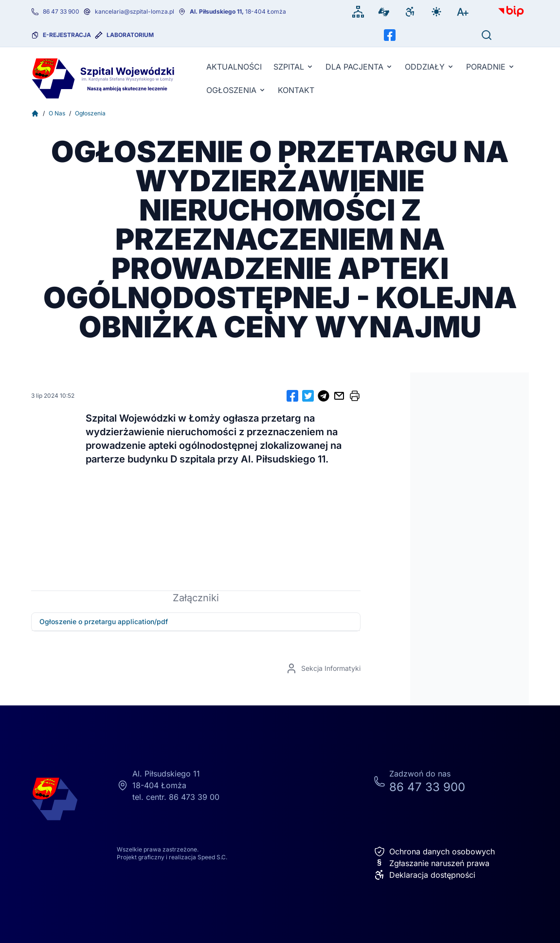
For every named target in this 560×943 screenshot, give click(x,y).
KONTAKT (296, 90)
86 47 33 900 (61, 11)
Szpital (294, 67)
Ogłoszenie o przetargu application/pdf (104, 621)
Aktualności (234, 67)
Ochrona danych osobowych (434, 851)
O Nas (57, 113)
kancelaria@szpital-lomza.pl (135, 11)
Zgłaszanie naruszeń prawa (432, 863)
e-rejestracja (67, 35)
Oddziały (430, 67)
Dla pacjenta (359, 67)
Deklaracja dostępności (425, 875)
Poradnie (491, 67)
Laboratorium (130, 35)
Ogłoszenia (236, 90)
